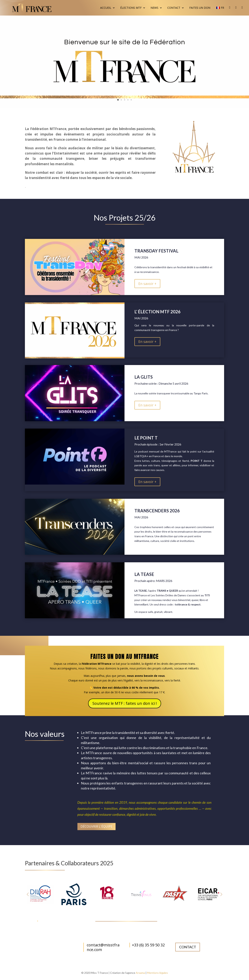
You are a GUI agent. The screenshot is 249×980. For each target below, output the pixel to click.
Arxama (140, 973)
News (154, 8)
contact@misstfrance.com (103, 947)
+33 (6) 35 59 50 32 (148, 945)
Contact (174, 8)
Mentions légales (157, 973)
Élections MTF (131, 8)
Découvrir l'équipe (96, 826)
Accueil (106, 8)
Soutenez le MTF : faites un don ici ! (125, 703)
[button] (221, 894)
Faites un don (200, 8)
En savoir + (147, 284)
